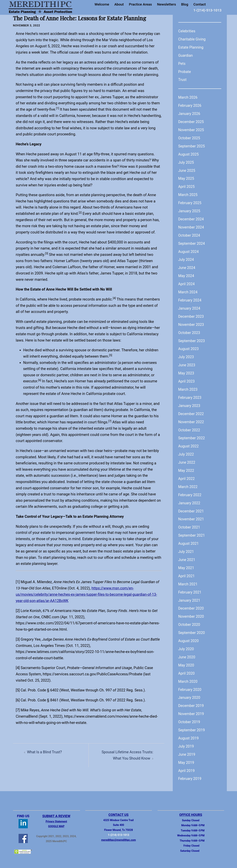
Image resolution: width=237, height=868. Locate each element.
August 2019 (189, 733)
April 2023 (187, 379)
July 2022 (186, 451)
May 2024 (186, 274)
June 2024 (187, 266)
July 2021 (186, 548)
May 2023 (186, 371)
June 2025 (187, 170)
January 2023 (190, 403)
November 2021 (191, 516)
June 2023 (187, 363)
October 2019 (190, 717)
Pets (182, 63)
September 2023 (192, 339)
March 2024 (188, 290)
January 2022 (190, 500)
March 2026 (188, 97)
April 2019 (187, 765)
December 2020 (191, 604)
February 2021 (190, 588)
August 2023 (189, 347)
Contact (200, 4)
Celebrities (187, 31)
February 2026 (190, 105)
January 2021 (190, 596)
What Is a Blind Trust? (45, 751)
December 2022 (191, 411)
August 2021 (189, 540)
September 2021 (192, 532)
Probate (185, 71)
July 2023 (186, 355)
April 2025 (187, 186)
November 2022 (191, 419)
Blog (185, 4)
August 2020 (189, 637)
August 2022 (189, 443)
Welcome (102, 4)
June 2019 (187, 749)
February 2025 (190, 202)
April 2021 (187, 572)
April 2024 (187, 282)
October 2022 (190, 427)
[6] (18, 699)
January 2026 (190, 113)
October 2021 (190, 524)
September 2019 (192, 725)
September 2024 (192, 242)
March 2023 (188, 387)
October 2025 (190, 137)
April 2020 (187, 669)
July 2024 (186, 258)
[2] (18, 610)
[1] (18, 581)
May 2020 (186, 661)
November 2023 (191, 323)
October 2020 (190, 620)
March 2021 (188, 580)
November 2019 (191, 709)
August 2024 (189, 250)
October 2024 (190, 234)
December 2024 (191, 218)
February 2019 (190, 773)
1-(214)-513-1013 (207, 10)
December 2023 (191, 314)
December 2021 (191, 508)
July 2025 (186, 161)
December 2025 (191, 121)
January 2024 (190, 306)
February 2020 (190, 685)
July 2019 (186, 741)
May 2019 (186, 757)
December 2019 (191, 701)
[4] (18, 667)
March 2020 (188, 677)
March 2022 (188, 484)
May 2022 (186, 467)
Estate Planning (191, 47)
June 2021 (187, 556)
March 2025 (188, 194)
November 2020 (191, 612)
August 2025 (189, 153)
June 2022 (187, 459)
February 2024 (190, 298)
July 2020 (186, 645)
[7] (18, 709)
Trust (183, 79)
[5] (18, 689)
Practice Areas (140, 4)
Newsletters (166, 4)
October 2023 (190, 330)
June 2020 (187, 653)
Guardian (186, 55)
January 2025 (190, 210)
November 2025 (191, 129)
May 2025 (186, 178)
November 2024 (191, 226)
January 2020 (190, 693)
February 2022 (190, 492)
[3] (18, 639)
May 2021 (186, 564)
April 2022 (187, 475)
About (119, 4)
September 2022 (192, 435)
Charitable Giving (192, 39)
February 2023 (190, 395)
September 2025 (192, 145)
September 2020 (192, 628)
